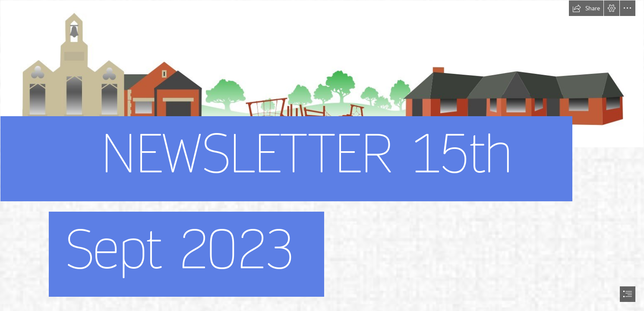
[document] (322, 155)
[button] (586, 8)
